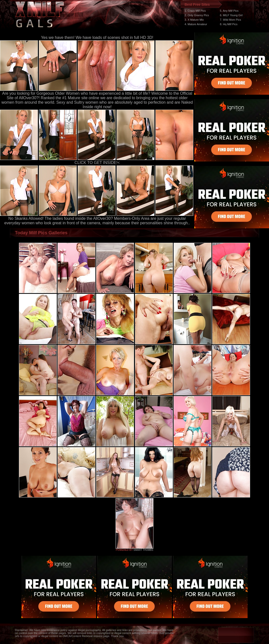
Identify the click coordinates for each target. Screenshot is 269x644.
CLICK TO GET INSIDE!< (97, 163)
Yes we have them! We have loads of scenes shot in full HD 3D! (97, 38)
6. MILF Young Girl (231, 15)
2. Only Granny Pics (197, 15)
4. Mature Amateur (196, 24)
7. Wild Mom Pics (231, 20)
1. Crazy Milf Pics (195, 11)
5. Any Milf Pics (229, 11)
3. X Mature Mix (194, 20)
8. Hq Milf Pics (229, 24)
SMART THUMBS (143, 550)
